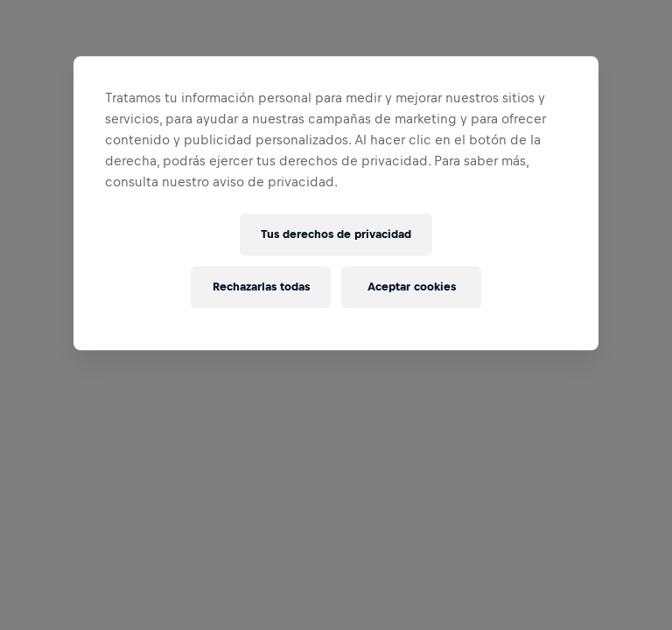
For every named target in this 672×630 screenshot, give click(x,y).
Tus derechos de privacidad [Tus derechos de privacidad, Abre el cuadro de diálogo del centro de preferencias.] (336, 235)
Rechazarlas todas (261, 287)
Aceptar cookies (412, 287)
